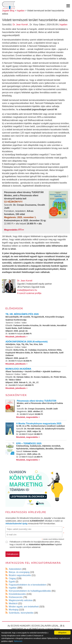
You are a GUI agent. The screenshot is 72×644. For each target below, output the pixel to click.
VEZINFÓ (34, 629)
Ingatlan (63, 25)
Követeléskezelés (17, 594)
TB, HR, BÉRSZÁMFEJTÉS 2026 (22, 314)
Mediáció (13, 603)
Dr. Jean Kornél (20, 25)
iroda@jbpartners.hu (27, 290)
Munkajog (14, 610)
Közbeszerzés (16, 597)
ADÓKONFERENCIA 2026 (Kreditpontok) (27, 342)
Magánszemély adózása (21, 600)
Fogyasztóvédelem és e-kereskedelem (28, 585)
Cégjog (12, 578)
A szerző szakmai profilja (29, 293)
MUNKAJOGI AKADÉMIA (18, 369)
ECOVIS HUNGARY (21, 626)
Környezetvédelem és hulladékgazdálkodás (30, 591)
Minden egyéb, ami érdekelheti (24, 607)
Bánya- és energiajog (19, 572)
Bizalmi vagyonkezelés (20, 575)
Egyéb (12, 582)
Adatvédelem (15, 569)
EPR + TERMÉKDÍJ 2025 (29, 443)
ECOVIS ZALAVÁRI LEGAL (45, 626)
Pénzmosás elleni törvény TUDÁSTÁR (37, 401)
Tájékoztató (18, 641)
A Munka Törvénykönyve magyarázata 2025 (39, 424)
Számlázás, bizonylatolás (21, 613)
